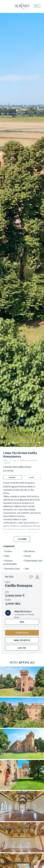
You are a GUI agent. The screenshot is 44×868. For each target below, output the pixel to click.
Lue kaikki (22, 539)
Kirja (22, 622)
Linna (14, 460)
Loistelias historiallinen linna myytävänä (20, 461)
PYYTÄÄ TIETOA (22, 633)
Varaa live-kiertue (22, 640)
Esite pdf (22, 648)
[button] (31, 577)
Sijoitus (6, 460)
